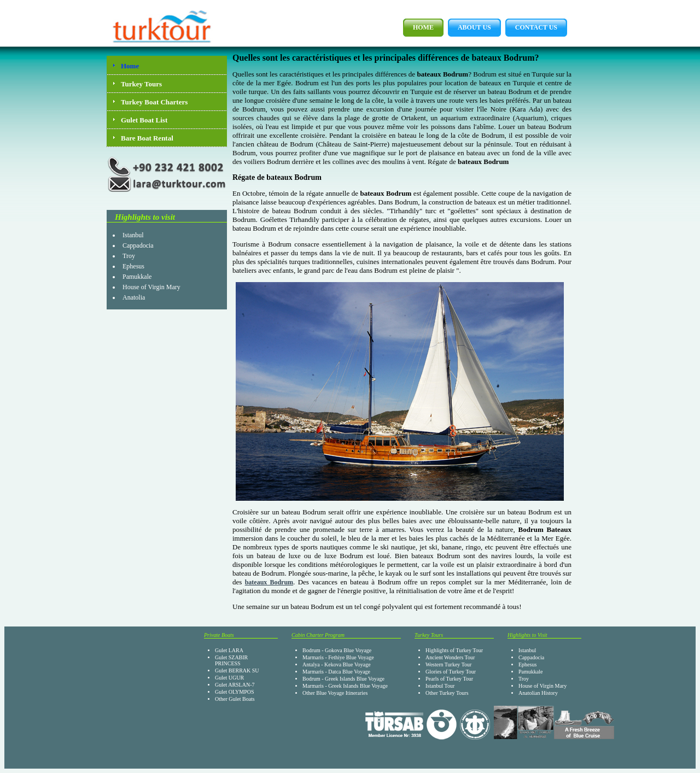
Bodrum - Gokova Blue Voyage (337, 650)
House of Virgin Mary (151, 287)
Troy (129, 256)
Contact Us (531, 28)
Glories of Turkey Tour (451, 672)
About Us (469, 28)
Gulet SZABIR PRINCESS (231, 660)
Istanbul (133, 235)
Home (418, 28)
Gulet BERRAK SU (237, 670)
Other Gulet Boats (235, 699)
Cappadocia (138, 245)
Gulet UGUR (229, 678)
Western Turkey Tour (448, 664)
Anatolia (134, 297)
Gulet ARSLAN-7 (235, 685)
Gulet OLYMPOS (235, 692)
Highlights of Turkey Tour (454, 650)
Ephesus (133, 266)
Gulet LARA (229, 650)
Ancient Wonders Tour (450, 657)
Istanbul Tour (440, 686)
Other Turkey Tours (447, 693)
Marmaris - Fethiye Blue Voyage (338, 657)
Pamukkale (137, 277)
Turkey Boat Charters (154, 102)
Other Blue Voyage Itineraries (335, 693)
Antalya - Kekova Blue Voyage (337, 664)
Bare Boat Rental (147, 138)
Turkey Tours (141, 84)
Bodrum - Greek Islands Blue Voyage (343, 679)
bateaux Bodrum (269, 582)
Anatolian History (538, 693)
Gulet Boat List (144, 120)
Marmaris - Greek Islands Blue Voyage (345, 686)
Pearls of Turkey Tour (449, 679)
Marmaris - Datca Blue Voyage (336, 672)
